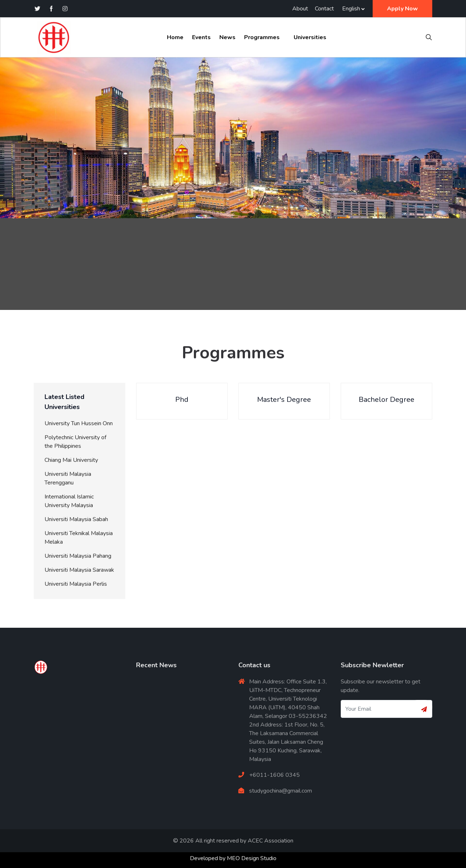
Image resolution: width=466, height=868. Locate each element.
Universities (310, 37)
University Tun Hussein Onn (79, 423)
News (227, 37)
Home (175, 37)
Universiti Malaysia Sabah (76, 519)
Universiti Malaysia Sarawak (79, 570)
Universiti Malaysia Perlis (76, 584)
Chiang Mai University (71, 460)
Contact (324, 9)
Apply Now (402, 9)
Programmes (262, 37)
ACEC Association (271, 841)
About (300, 9)
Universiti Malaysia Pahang (78, 556)
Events (201, 37)
